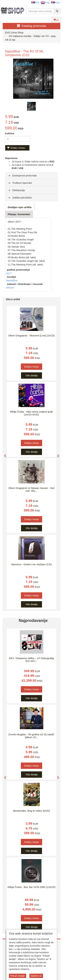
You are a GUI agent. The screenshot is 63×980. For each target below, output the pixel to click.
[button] (3, 454)
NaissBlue (12, 280)
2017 (9, 273)
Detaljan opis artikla (20, 207)
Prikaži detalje (18, 976)
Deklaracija (16, 190)
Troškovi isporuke (20, 183)
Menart (10, 288)
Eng (45, 2)
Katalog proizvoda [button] (31, 26)
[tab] (32, 175)
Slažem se (36, 976)
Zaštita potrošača (20, 198)
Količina (10, 133)
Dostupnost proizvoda (22, 175)
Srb (35, 2)
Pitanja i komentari (19, 214)
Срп (55, 2)
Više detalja (31, 375)
